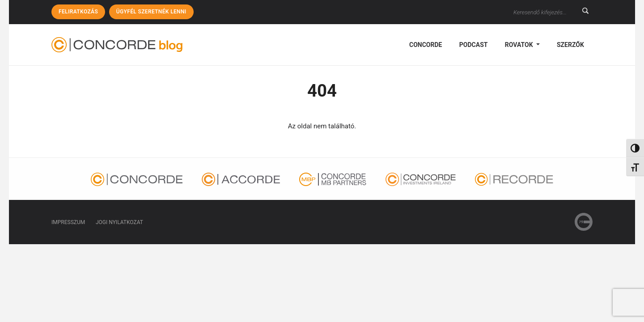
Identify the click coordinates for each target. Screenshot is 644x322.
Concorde (426, 45)
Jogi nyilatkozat (119, 222)
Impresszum (68, 222)
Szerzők (570, 45)
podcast (474, 45)
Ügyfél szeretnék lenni (151, 12)
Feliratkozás (78, 12)
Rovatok (520, 45)
